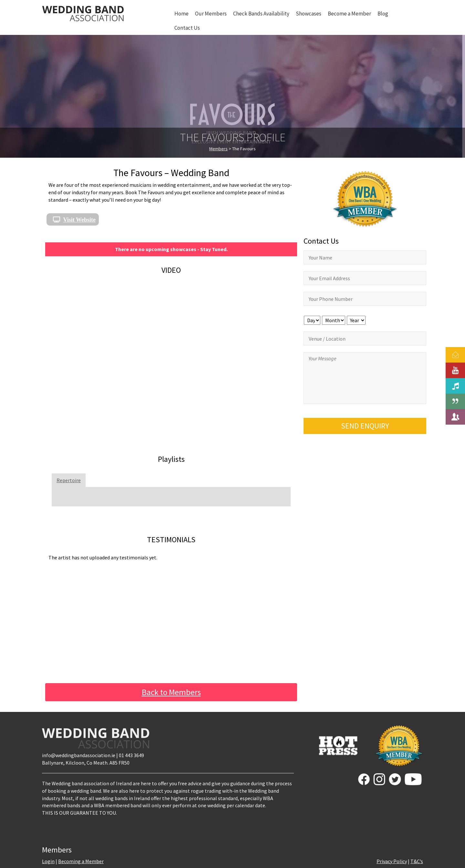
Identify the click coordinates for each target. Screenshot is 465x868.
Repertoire (69, 480)
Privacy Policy (392, 861)
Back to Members (171, 692)
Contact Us (187, 28)
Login (48, 861)
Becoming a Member (81, 861)
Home (181, 14)
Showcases (309, 14)
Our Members (211, 14)
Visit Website (80, 219)
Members (218, 149)
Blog (383, 14)
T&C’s (417, 861)
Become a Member (349, 14)
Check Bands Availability (261, 14)
